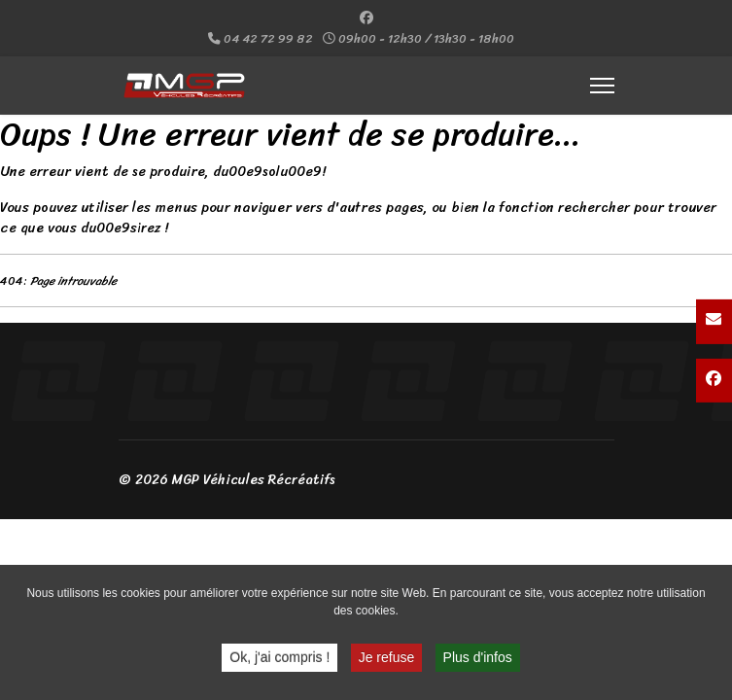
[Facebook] (366, 18)
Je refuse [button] (387, 660)
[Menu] (602, 86)
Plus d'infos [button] (478, 660)
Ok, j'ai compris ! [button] (279, 660)
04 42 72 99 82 (268, 39)
